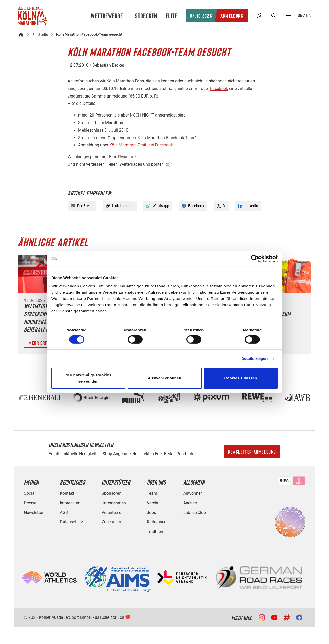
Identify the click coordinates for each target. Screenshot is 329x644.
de (300, 15)
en (309, 15)
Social (30, 493)
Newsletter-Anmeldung (252, 452)
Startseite (40, 35)
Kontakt (67, 493)
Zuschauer (111, 522)
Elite (171, 16)
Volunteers (111, 513)
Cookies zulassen (241, 378)
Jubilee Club (195, 513)
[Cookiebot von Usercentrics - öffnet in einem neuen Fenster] (255, 259)
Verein (153, 503)
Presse (30, 503)
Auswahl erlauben (164, 378)
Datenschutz (71, 522)
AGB (64, 513)
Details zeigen (254, 359)
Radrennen (157, 522)
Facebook (219, 89)
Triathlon (155, 532)
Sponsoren (111, 493)
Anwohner (192, 493)
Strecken (146, 16)
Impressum (70, 503)
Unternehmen (114, 503)
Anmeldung (216, 16)
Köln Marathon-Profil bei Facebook (141, 145)
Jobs (151, 513)
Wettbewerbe (107, 16)
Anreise (190, 503)
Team (152, 493)
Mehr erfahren (44, 343)
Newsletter (34, 513)
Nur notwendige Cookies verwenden (88, 378)
